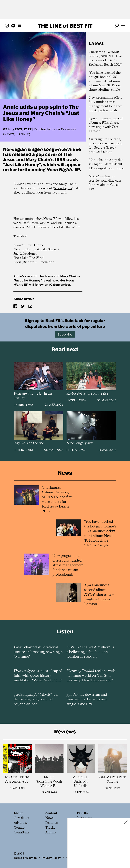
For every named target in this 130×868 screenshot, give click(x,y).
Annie (75, 149)
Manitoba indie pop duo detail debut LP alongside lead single (106, 164)
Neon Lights (63, 188)
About (18, 813)
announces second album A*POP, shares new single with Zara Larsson (106, 125)
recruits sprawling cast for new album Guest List (105, 183)
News (9, 134)
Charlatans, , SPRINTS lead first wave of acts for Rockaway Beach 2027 (105, 58)
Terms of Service (25, 858)
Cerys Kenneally (64, 129)
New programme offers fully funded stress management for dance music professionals (106, 104)
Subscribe (65, 334)
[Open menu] (123, 26)
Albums (51, 833)
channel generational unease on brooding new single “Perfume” (38, 652)
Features (52, 823)
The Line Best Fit (65, 26)
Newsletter (22, 818)
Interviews (23, 405)
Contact (20, 828)
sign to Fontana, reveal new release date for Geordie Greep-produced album (105, 146)
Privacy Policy (51, 858)
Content (51, 813)
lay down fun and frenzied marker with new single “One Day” (87, 699)
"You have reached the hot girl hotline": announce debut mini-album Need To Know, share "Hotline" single (105, 81)
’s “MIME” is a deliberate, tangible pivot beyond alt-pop (36, 699)
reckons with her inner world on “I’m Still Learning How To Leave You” (91, 676)
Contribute (22, 833)
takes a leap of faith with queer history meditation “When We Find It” (38, 676)
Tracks (50, 828)
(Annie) (24, 134)
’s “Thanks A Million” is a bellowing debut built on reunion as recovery (90, 652)
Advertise (21, 823)
